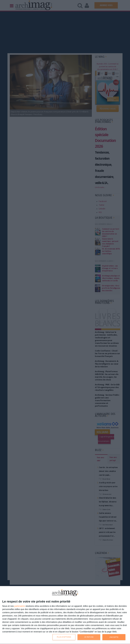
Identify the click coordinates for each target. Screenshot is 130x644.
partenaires (20, 606)
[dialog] (65, 615)
